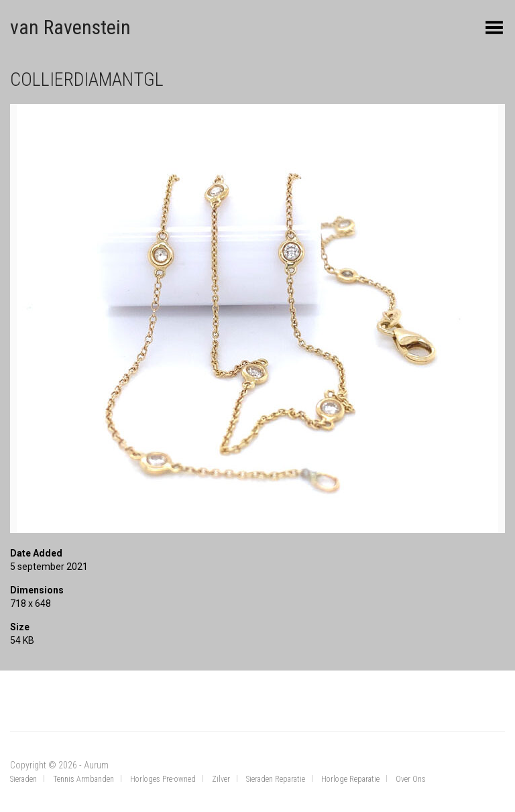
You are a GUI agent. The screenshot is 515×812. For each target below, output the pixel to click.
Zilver (221, 779)
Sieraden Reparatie (276, 779)
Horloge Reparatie (350, 779)
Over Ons (411, 779)
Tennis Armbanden (83, 779)
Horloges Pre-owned (163, 779)
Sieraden (23, 779)
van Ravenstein (70, 27)
